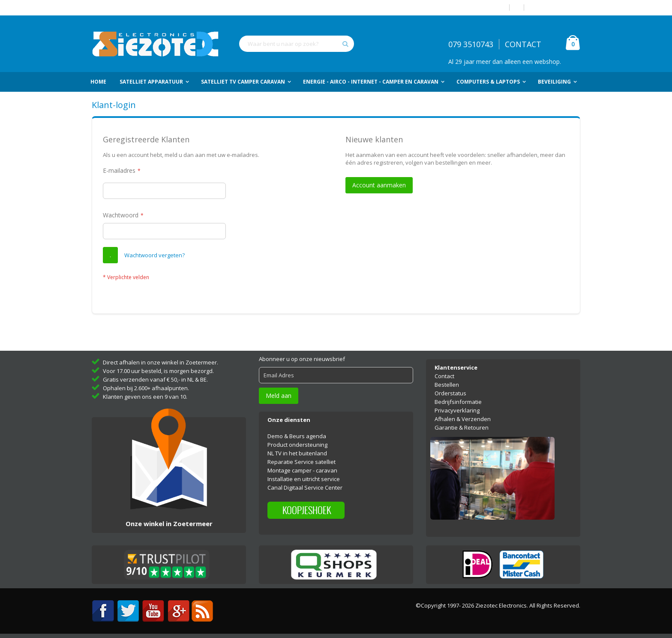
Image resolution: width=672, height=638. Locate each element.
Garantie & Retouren (462, 427)
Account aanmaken (555, 8)
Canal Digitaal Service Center (305, 488)
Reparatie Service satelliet (301, 462)
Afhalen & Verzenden (463, 419)
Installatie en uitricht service (304, 479)
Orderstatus (450, 393)
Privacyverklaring (457, 410)
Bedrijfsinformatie (458, 402)
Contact (444, 376)
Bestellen (447, 385)
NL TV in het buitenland (297, 453)
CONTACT (523, 44)
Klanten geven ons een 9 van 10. (145, 397)
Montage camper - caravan (302, 470)
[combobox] (297, 44)
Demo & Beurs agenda (297, 436)
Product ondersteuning (297, 445)
